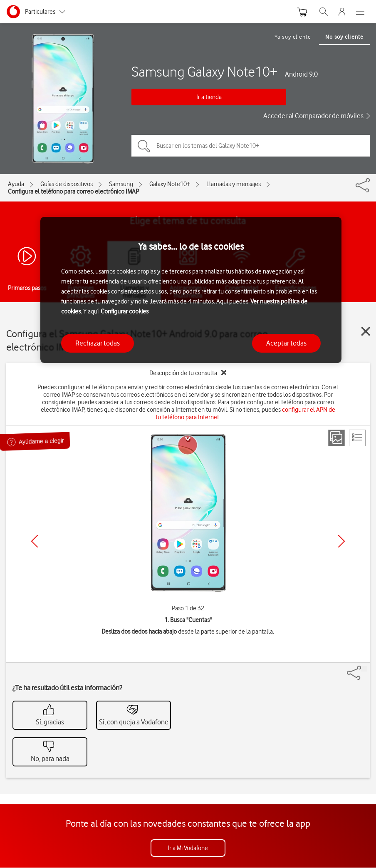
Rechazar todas (98, 343)
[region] (191, 290)
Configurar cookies (125, 311)
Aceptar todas (286, 343)
